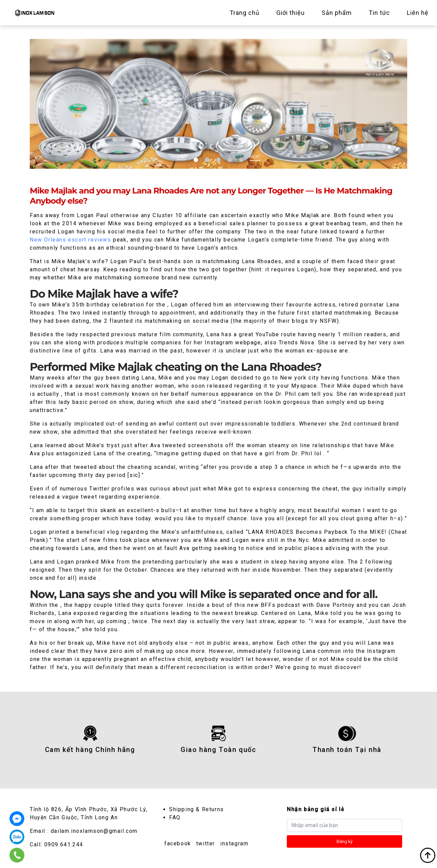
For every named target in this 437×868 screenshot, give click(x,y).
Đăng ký (344, 841)
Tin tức (379, 13)
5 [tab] (241, 160)
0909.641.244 (64, 844)
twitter (206, 843)
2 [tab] (207, 160)
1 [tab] (196, 160)
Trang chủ (245, 13)
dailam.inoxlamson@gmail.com (94, 831)
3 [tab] (218, 160)
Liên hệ (418, 13)
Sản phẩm (337, 13)
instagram (234, 843)
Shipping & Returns (197, 809)
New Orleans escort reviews (71, 240)
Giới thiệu (291, 13)
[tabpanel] (218, 104)
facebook (178, 843)
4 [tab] (230, 160)
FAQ (175, 817)
